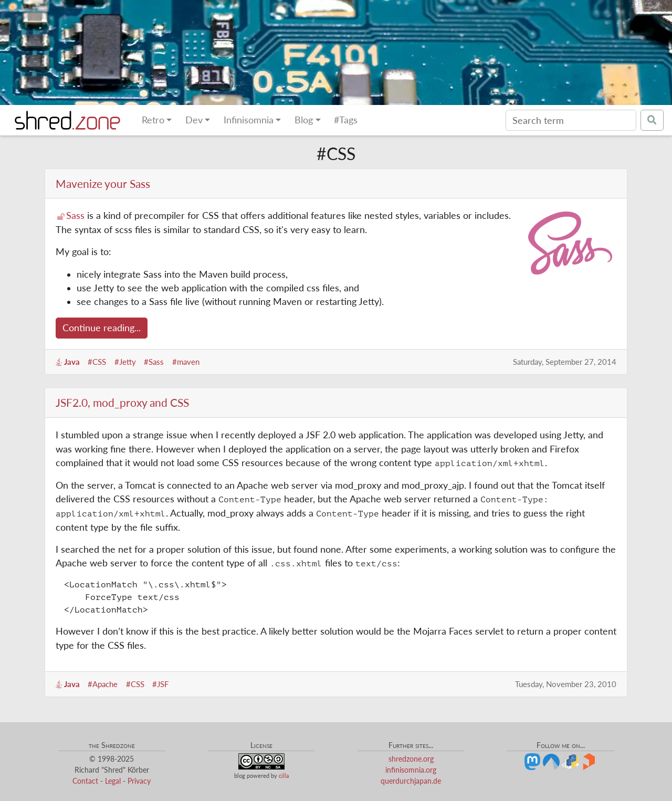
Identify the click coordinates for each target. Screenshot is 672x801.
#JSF (160, 684)
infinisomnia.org (411, 770)
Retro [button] (153, 120)
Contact (85, 781)
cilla (284, 776)
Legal (113, 781)
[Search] (571, 120)
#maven (186, 362)
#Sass (154, 362)
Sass (75, 215)
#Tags (346, 120)
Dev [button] (194, 120)
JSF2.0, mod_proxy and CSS (122, 402)
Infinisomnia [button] (249, 120)
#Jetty (125, 362)
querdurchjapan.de (411, 781)
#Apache (103, 684)
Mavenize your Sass (103, 183)
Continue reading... (102, 328)
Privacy (139, 781)
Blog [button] (304, 120)
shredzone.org (411, 759)
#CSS (97, 362)
